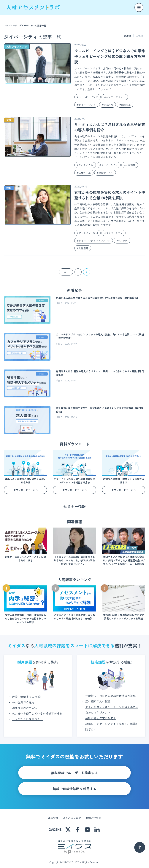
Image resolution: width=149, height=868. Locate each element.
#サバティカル (85, 165)
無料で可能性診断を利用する (74, 786)
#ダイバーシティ (86, 105)
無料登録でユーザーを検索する (74, 770)
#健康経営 (107, 105)
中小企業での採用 (23, 700)
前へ (66, 272)
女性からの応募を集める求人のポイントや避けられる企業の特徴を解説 (110, 195)
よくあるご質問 (72, 815)
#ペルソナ (122, 241)
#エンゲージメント (115, 97)
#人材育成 (130, 165)
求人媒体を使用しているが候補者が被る (37, 711)
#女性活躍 (83, 248)
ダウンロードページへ (26, 490)
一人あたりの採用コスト (27, 716)
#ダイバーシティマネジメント (94, 241)
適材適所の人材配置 (98, 699)
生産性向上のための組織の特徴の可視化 (110, 693)
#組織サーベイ (105, 173)
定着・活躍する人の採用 (27, 694)
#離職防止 (125, 105)
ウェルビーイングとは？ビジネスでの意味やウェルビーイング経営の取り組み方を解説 (110, 56)
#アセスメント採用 (88, 233)
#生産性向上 (84, 173)
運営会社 (53, 815)
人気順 (139, 36)
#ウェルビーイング (88, 97)
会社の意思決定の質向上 (101, 715)
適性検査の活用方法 (24, 705)
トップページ (10, 26)
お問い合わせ (93, 815)
